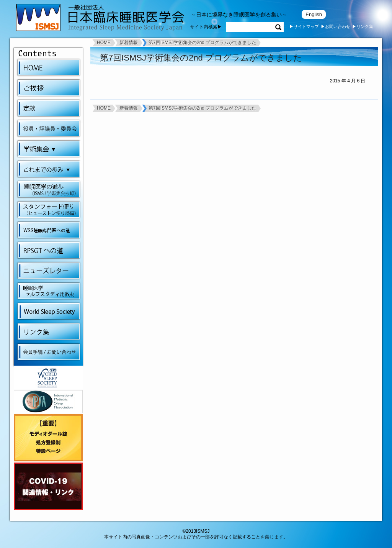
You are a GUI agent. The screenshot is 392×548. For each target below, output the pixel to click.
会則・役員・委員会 (49, 128)
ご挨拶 (49, 88)
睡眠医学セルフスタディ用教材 (49, 291)
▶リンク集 (363, 26)
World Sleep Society (49, 311)
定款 (49, 108)
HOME (49, 67)
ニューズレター (49, 271)
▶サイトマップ (304, 26)
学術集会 (50, 149)
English (314, 14)
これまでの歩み (50, 169)
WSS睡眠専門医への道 (49, 230)
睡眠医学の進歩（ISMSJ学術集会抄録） (49, 189)
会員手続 (49, 352)
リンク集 (49, 331)
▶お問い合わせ (336, 26)
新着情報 (129, 43)
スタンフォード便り (49, 210)
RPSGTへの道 (49, 250)
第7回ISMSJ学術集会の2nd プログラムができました (202, 43)
